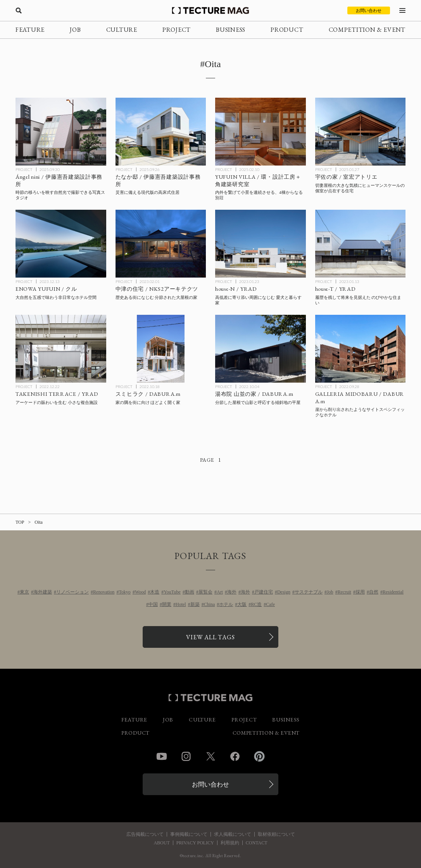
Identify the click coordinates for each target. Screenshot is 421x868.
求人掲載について (233, 834)
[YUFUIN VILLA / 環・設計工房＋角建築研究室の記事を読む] (261, 132)
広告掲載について (145, 834)
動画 (190, 592)
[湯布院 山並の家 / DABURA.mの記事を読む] (261, 349)
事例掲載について (189, 834)
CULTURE (122, 30)
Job (330, 592)
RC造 (256, 604)
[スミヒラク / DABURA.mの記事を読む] (161, 349)
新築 (195, 604)
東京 (24, 592)
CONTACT (257, 843)
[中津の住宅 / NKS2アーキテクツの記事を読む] (161, 244)
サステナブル (309, 592)
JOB (75, 30)
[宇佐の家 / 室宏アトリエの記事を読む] (361, 132)
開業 (167, 604)
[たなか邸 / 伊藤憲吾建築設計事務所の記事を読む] (161, 132)
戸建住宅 (264, 592)
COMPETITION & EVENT (367, 30)
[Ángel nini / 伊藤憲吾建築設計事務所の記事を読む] (61, 132)
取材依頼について (276, 834)
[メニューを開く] (402, 10)
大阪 (242, 604)
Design (284, 592)
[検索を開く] (19, 10)
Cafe (270, 604)
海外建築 (43, 592)
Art (220, 592)
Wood (140, 592)
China (210, 604)
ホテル (226, 604)
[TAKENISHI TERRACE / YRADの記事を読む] (61, 349)
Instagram (186, 756)
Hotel (181, 604)
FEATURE (30, 30)
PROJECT (177, 30)
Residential (393, 592)
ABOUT (161, 843)
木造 (155, 592)
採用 (360, 592)
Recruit (344, 592)
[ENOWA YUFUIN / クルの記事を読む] (61, 244)
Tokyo (125, 592)
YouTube (172, 592)
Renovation (104, 592)
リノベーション (72, 592)
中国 (153, 604)
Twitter (210, 756)
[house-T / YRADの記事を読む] (361, 244)
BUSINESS (231, 30)
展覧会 (205, 592)
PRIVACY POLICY (195, 843)
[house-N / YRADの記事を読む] (261, 244)
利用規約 (230, 843)
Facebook (235, 756)
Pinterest (259, 756)
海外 (232, 592)
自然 (374, 592)
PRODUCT (287, 30)
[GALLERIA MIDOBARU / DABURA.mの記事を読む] (361, 349)
